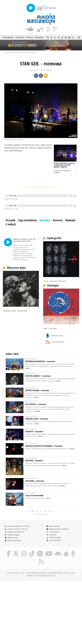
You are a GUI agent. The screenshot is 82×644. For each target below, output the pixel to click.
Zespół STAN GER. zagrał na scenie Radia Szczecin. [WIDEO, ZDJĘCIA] (64, 165)
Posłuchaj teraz (53, 532)
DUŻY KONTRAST (54, 540)
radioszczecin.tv (53, 526)
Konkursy (39, 38)
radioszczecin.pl (11, 538)
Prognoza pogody (12, 535)
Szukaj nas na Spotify (66, 38)
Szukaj (73, 38)
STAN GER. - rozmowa (41, 64)
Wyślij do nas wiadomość (69, 38)
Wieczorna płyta (16, 268)
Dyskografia (54, 238)
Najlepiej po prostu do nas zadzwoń (48, 38)
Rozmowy (33, 52)
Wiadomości (8, 38)
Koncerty (58, 220)
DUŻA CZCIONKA (54, 538)
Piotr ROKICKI (46, 70)
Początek (11, 220)
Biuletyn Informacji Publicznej (57, 529)
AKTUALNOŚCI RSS (55, 342)
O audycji (11, 224)
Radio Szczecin (9, 52)
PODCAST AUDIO (55, 336)
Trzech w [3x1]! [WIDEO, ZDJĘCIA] (62, 172)
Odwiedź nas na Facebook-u (51, 38)
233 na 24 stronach (41, 514)
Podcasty (20, 38)
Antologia (53, 285)
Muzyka (29, 38)
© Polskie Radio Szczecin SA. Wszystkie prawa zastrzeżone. (27, 573)
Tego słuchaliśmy (27, 220)
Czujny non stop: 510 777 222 (16, 529)
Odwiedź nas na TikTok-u (62, 38)
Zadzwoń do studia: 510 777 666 (17, 526)
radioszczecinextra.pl (13, 540)
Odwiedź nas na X (55, 38)
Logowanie (52, 535)
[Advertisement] (22, 598)
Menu (79, 38)
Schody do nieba (22, 52)
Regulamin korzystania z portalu (58, 573)
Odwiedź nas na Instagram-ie (59, 38)
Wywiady (70, 220)
